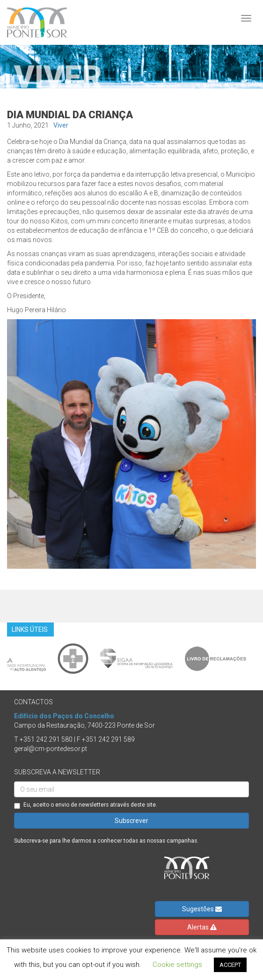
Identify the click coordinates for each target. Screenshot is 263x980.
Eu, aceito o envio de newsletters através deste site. (86, 805)
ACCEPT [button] (230, 965)
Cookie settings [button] (177, 965)
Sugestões (202, 909)
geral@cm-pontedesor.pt (51, 749)
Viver (61, 125)
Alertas (202, 927)
